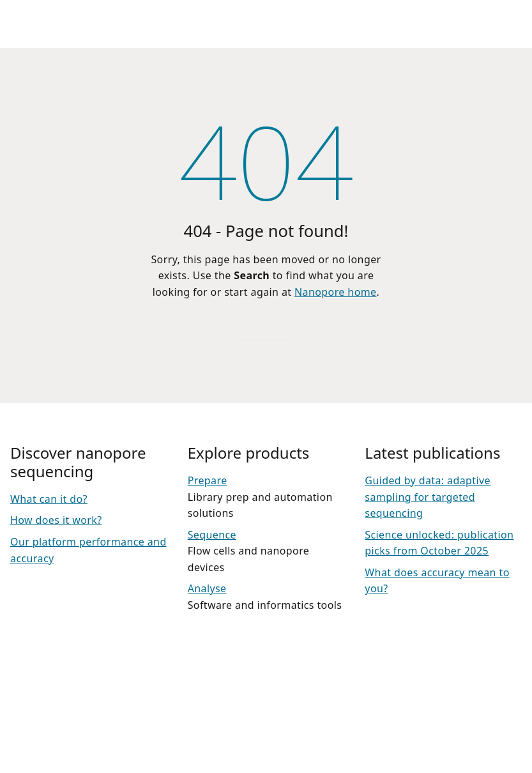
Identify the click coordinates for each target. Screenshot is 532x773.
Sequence (212, 535)
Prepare (208, 480)
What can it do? (49, 499)
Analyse (207, 588)
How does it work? (56, 520)
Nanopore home (335, 292)
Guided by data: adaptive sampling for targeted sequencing (428, 497)
